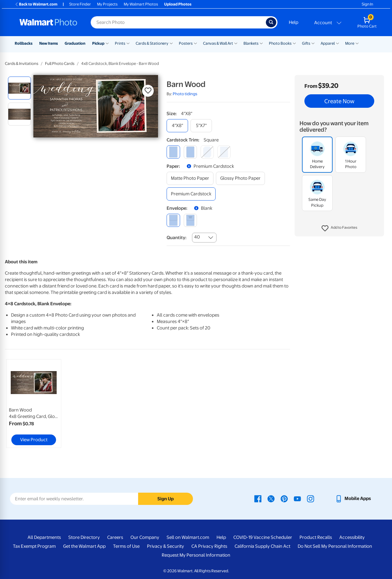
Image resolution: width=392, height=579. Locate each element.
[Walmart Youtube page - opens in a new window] (297, 498)
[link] (34, 404)
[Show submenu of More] (357, 43)
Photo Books (280, 43)
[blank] (173, 220)
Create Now (339, 101)
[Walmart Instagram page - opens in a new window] (311, 498)
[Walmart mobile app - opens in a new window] (353, 498)
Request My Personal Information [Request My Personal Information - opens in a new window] (196, 555)
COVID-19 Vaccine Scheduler (263, 537)
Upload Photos (178, 4)
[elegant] (207, 152)
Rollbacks (24, 43)
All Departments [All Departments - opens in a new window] (44, 537)
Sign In (367, 4)
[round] (190, 152)
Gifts (306, 43)
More (350, 43)
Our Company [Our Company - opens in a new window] (145, 537)
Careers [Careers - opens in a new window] (115, 537)
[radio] (19, 88)
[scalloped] (224, 152)
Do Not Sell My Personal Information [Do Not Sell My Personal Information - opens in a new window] (335, 546)
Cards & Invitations (22, 64)
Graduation (75, 43)
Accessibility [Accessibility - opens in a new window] (352, 537)
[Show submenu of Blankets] (261, 43)
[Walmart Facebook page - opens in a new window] (258, 498)
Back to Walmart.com (36, 4)
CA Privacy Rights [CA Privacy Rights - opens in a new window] (209, 546)
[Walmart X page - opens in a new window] (271, 498)
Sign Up (166, 499)
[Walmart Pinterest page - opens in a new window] (284, 498)
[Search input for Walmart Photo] (178, 22)
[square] (173, 152)
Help (294, 22)
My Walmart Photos (141, 4)
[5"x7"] (201, 126)
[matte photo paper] (190, 178)
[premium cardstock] (191, 194)
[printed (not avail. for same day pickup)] (190, 220)
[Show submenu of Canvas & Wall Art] (236, 43)
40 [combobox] (197, 237)
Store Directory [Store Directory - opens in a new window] (84, 537)
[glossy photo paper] (240, 178)
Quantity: (177, 238)
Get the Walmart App (84, 546)
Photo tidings (185, 94)
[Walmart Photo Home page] (48, 22)
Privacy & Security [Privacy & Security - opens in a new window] (166, 546)
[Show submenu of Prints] (128, 43)
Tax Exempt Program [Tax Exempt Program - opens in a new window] (34, 546)
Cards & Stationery (152, 43)
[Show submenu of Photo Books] (294, 43)
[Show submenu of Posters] (195, 43)
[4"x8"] (177, 126)
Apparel (328, 43)
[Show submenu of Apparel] (337, 43)
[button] (339, 228)
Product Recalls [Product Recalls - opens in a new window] (316, 537)
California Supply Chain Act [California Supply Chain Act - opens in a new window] (262, 546)
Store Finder (80, 4)
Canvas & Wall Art (218, 43)
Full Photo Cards (60, 64)
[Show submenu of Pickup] (107, 43)
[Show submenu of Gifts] (313, 43)
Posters (186, 43)
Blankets (251, 43)
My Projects (107, 4)
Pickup (98, 43)
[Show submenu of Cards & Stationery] (171, 43)
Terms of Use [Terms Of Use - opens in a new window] (126, 546)
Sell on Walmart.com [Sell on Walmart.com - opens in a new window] (188, 537)
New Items (49, 43)
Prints (120, 43)
